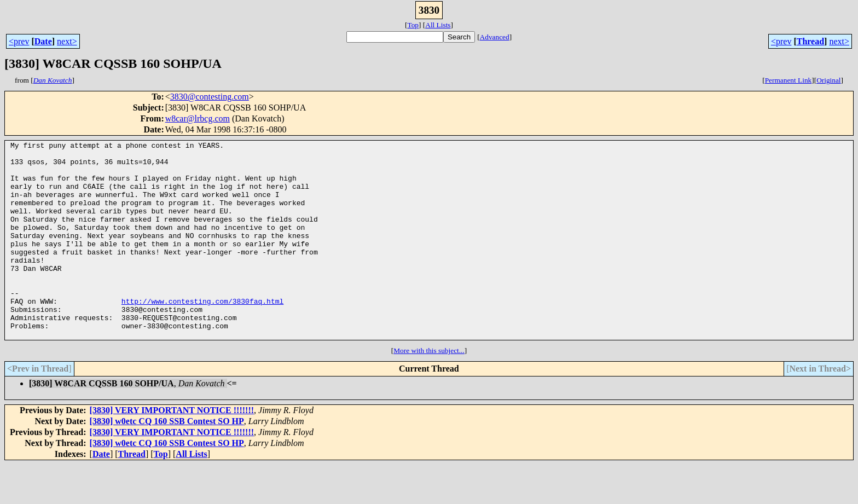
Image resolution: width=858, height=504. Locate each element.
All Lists (438, 25)
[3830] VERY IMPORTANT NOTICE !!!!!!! (172, 450)
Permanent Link (789, 80)
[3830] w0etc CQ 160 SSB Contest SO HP (167, 460)
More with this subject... (429, 390)
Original (828, 80)
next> (67, 41)
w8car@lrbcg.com (198, 118)
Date (43, 41)
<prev (19, 41)
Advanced (495, 37)
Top (413, 25)
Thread (810, 41)
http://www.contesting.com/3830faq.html (202, 334)
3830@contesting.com (210, 97)
